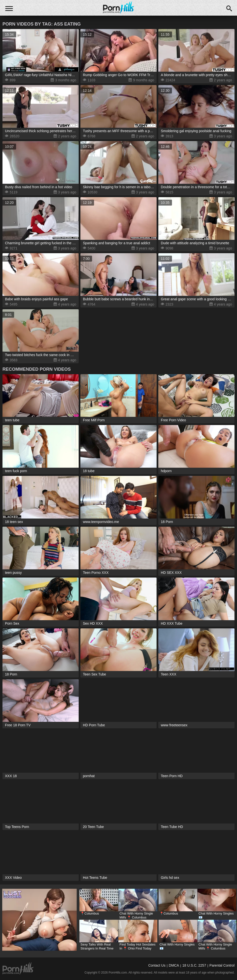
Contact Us (157, 965)
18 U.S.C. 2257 (194, 965)
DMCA (174, 965)
